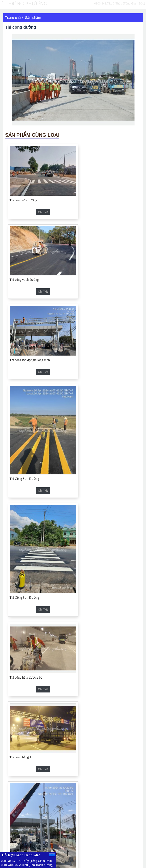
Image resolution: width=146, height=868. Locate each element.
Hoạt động (116, 821)
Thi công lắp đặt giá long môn (30, 269)
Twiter (11, 848)
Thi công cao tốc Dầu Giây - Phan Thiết (64, 724)
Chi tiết (39, 206)
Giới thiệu (116, 806)
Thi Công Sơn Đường (92, 303)
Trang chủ (13, 18)
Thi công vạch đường (92, 194)
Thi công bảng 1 (20, 486)
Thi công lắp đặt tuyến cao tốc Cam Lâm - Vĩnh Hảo (71, 696)
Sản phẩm (33, 18)
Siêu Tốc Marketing (132, 866)
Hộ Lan (63, 559)
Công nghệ (117, 813)
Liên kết (9, 828)
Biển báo (64, 640)
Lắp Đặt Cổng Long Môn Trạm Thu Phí (105, 520)
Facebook (14, 841)
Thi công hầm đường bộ (94, 377)
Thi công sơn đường (23, 194)
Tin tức (81, 821)
